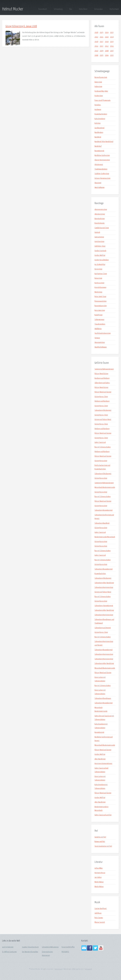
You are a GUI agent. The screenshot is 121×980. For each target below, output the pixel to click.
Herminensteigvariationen (103, 764)
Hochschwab (114, 9)
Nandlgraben (99, 132)
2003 (112, 55)
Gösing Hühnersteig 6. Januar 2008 (21, 26)
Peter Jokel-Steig (100, 297)
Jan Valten (98, 877)
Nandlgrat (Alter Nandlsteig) (104, 142)
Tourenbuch (42, 9)
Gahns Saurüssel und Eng (103, 815)
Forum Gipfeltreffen (68, 947)
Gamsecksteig (99, 237)
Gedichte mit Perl (100, 837)
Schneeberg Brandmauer (103, 698)
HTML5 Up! (75, 969)
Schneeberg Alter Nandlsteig (104, 583)
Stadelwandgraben (101, 169)
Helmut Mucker (13, 9)
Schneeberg (58, 9)
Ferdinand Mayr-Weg (101, 91)
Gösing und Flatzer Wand (103, 420)
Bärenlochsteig (100, 219)
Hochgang (98, 110)
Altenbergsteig (100, 214)
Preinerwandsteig (100, 301)
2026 (96, 33)
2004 (107, 55)
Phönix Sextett (100, 922)
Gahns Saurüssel (100, 442)
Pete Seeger (99, 918)
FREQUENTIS (65, 952)
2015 (112, 42)
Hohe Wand (83, 9)
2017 (102, 42)
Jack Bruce (98, 913)
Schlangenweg (99, 320)
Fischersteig (99, 96)
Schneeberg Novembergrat (104, 510)
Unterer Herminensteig (102, 178)
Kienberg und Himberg (102, 378)
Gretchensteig (99, 242)
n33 (82, 969)
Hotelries (98, 105)
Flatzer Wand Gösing (101, 374)
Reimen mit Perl (100, 842)
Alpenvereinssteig (101, 210)
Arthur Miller (99, 868)
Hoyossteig (98, 269)
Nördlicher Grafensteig (102, 155)
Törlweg (97, 338)
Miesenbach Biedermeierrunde (105, 487)
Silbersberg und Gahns (102, 383)
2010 (96, 51)
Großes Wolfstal (100, 255)
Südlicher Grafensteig (102, 174)
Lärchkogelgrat (99, 128)
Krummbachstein (100, 574)
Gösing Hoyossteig (101, 461)
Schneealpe (98, 9)
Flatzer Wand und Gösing (103, 392)
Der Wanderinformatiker (30, 952)
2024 (107, 33)
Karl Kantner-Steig (101, 274)
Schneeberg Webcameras (50, 947)
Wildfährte (98, 329)
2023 (112, 33)
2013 (102, 46)
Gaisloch (97, 232)
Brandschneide (100, 223)
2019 (112, 37)
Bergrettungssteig (101, 77)
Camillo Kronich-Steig (102, 228)
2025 (102, 33)
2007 (112, 51)
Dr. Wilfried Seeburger (10, 952)
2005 (102, 55)
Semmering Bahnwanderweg (104, 369)
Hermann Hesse (100, 873)
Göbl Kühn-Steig (100, 246)
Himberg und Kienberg (102, 401)
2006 (96, 55)
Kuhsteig (97, 123)
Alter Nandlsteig (100, 759)
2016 (107, 42)
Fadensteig (98, 87)
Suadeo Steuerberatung (30, 947)
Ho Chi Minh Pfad (100, 265)
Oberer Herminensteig (102, 160)
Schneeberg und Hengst (103, 628)
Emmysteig (98, 82)
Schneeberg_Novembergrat (104, 606)
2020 (107, 37)
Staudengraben (100, 324)
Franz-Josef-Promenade (103, 100)
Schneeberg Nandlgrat (102, 523)
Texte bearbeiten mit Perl (103, 846)
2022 (96, 37)
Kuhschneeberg (100, 119)
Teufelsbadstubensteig (103, 333)
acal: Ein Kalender (8, 947)
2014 (96, 46)
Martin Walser (99, 882)
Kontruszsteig (99, 283)
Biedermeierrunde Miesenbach (105, 537)
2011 (112, 46)
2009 (102, 51)
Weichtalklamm (99, 188)
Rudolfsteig (98, 315)
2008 (107, 51)
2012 (107, 46)
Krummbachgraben (101, 114)
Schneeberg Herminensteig (104, 588)
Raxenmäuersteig (101, 306)
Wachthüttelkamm (101, 347)
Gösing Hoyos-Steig (101, 397)
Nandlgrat (98, 137)
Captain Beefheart (101, 909)
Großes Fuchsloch (100, 251)
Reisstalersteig (100, 310)
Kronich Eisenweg (100, 287)
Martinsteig (98, 292)
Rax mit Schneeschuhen (103, 447)
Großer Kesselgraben (102, 260)
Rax (71, 9)
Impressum (59, 969)
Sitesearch (88, 969)
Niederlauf (98, 146)
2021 (102, 37)
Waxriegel (98, 183)
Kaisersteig (98, 278)
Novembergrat (99, 151)
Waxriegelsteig (100, 343)
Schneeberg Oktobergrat (103, 410)
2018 (96, 42)
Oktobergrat (99, 165)
